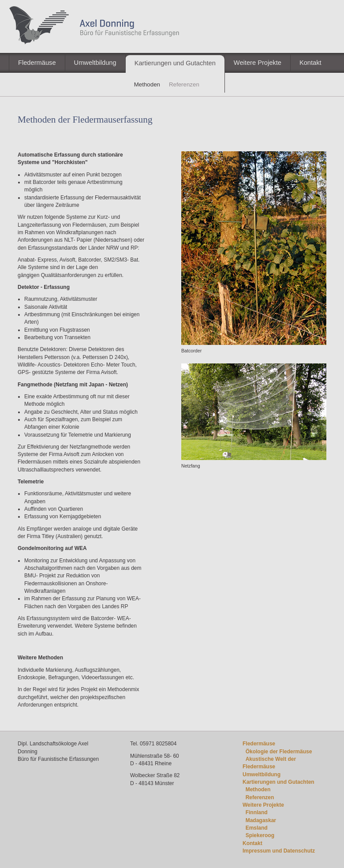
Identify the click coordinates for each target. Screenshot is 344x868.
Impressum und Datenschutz (279, 851)
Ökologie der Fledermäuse (279, 752)
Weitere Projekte (258, 63)
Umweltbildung (95, 63)
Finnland (257, 812)
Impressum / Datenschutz (270, 82)
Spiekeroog (260, 835)
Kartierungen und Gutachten (175, 63)
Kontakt (310, 63)
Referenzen (260, 797)
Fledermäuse (37, 63)
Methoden (258, 789)
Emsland (257, 828)
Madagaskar (261, 820)
